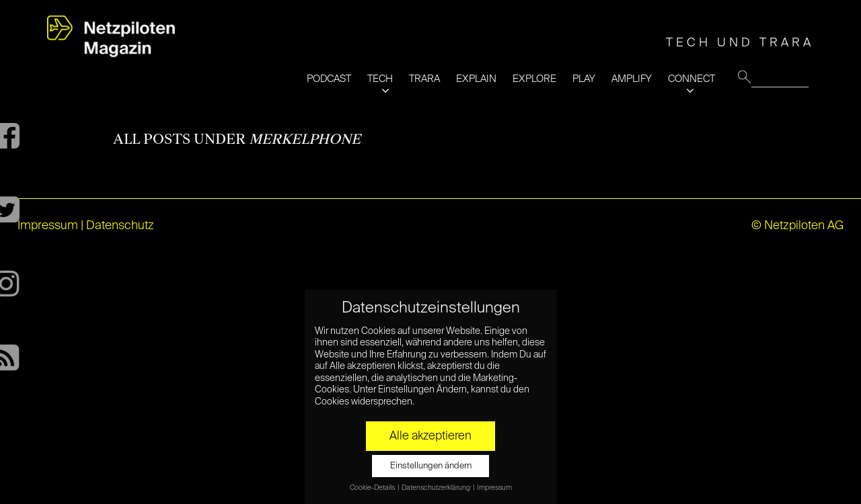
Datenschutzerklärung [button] (437, 488)
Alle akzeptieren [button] (430, 436)
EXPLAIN (476, 79)
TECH (380, 79)
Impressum (48, 226)
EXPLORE (534, 79)
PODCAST (329, 79)
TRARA (424, 79)
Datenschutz (120, 226)
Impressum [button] (494, 488)
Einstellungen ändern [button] (431, 466)
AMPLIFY (632, 79)
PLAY (584, 79)
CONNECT (691, 79)
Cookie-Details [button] (373, 488)
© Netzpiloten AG (797, 226)
